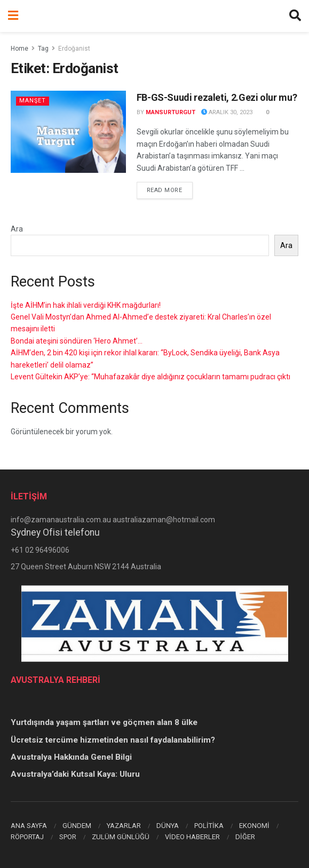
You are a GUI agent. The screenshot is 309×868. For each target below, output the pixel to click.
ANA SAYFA (29, 826)
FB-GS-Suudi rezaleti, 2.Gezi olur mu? (217, 97)
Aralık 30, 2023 (227, 112)
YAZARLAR (124, 826)
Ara (17, 229)
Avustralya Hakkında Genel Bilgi (71, 757)
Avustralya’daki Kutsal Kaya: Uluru (75, 774)
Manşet (33, 101)
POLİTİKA (209, 826)
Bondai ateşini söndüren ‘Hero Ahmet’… (77, 341)
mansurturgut (171, 112)
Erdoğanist (74, 49)
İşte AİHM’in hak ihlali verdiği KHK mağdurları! (86, 305)
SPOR (68, 837)
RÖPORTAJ (27, 837)
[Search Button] (295, 16)
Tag (43, 49)
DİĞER (245, 837)
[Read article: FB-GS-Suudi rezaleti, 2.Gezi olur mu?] (68, 132)
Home (19, 49)
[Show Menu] (13, 16)
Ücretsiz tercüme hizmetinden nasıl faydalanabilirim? (113, 740)
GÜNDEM (77, 826)
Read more (170, 189)
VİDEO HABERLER (192, 837)
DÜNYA (168, 826)
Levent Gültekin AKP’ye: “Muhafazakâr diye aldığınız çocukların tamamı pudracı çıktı (150, 377)
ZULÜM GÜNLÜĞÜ (121, 837)
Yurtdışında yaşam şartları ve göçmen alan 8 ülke (104, 722)
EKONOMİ (254, 826)
